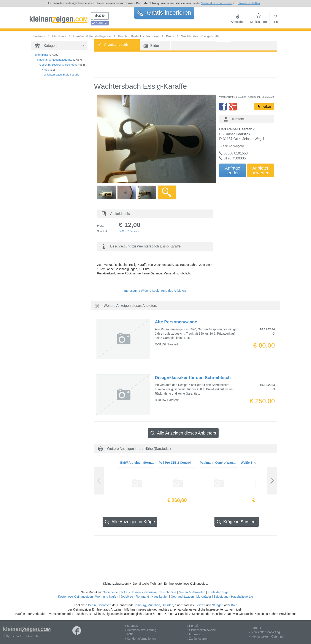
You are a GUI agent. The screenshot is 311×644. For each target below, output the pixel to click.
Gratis (164, 13)
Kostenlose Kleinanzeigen (75, 597)
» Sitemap (131, 626)
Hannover (104, 605)
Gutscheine (110, 592)
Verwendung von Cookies (217, 3)
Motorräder (204, 597)
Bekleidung (221, 597)
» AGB (129, 634)
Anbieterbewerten (260, 170)
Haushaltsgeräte (242, 597)
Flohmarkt (142, 597)
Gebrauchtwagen (182, 597)
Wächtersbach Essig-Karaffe (62, 75)
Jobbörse (127, 597)
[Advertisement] (52, 154)
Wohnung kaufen (107, 597)
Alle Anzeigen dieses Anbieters (183, 433)
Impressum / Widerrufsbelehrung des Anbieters (155, 291)
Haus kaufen (160, 597)
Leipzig (200, 605)
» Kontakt (193, 626)
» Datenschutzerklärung (140, 630)
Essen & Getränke (144, 592)
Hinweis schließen (249, 3)
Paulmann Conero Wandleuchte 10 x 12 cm (218, 463)
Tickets (125, 592)
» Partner (255, 628)
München (154, 605)
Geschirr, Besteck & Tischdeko (59, 65)
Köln (234, 605)
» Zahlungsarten (198, 639)
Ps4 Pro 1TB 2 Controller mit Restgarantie (177, 463)
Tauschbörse (168, 592)
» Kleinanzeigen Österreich (267, 636)
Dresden (167, 605)
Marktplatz (42, 55)
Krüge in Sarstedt (237, 522)
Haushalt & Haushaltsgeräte (55, 60)
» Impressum (195, 634)
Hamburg (140, 605)
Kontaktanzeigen (219, 592)
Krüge (45, 70)
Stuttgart (218, 605)
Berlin (92, 605)
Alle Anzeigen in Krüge (130, 522)
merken (264, 107)
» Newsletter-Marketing (264, 632)
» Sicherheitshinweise (201, 630)
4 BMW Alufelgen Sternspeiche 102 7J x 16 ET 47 (136, 463)
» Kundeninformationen (140, 639)
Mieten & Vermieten (192, 592)
